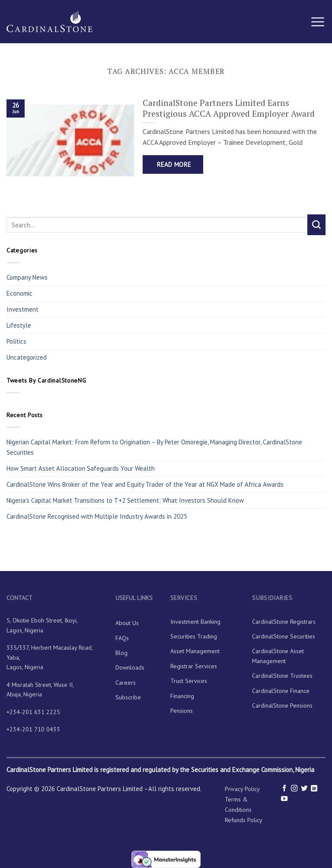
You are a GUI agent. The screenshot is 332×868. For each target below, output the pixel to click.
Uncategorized (27, 357)
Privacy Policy (242, 789)
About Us (127, 623)
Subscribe (128, 697)
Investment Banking (195, 622)
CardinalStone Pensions (282, 705)
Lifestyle (19, 325)
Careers (126, 683)
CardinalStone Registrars (284, 622)
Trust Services (189, 681)
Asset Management (195, 651)
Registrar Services (194, 666)
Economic (19, 293)
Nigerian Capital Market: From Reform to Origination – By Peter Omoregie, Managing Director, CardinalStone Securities (154, 447)
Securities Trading (194, 636)
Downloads (130, 667)
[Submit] (316, 225)
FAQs (122, 638)
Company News (27, 277)
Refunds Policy (244, 820)
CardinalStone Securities (284, 636)
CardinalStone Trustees (282, 676)
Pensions (182, 711)
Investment (22, 309)
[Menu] (318, 21)
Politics (16, 341)
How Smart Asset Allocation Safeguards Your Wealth (81, 468)
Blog (121, 653)
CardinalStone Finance (281, 691)
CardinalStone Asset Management (278, 656)
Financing (182, 696)
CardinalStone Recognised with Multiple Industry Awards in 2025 (97, 516)
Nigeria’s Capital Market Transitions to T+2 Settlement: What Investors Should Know (125, 500)
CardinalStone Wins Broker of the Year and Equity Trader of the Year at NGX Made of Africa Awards (145, 484)
